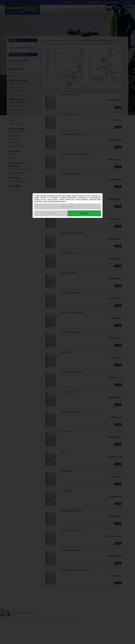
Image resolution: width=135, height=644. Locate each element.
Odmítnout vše (51, 213)
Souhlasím (84, 213)
